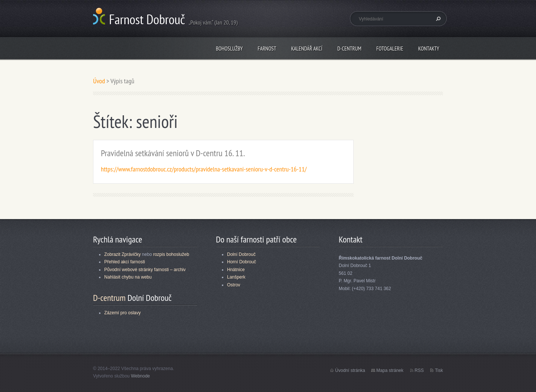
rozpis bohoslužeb (171, 254)
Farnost (267, 49)
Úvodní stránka (350, 370)
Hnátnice (236, 270)
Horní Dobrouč (242, 262)
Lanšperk (236, 277)
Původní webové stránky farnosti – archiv (145, 270)
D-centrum (349, 49)
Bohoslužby (229, 49)
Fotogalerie (390, 49)
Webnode (141, 376)
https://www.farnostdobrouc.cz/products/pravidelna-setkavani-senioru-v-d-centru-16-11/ (204, 169)
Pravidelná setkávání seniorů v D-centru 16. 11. (173, 153)
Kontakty (429, 49)
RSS (419, 370)
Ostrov (234, 285)
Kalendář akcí (307, 49)
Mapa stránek (390, 370)
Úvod (99, 81)
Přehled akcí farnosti (125, 262)
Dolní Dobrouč (241, 254)
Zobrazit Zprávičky (122, 254)
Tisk (439, 370)
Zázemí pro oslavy (122, 313)
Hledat (437, 19)
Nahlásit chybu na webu (128, 277)
